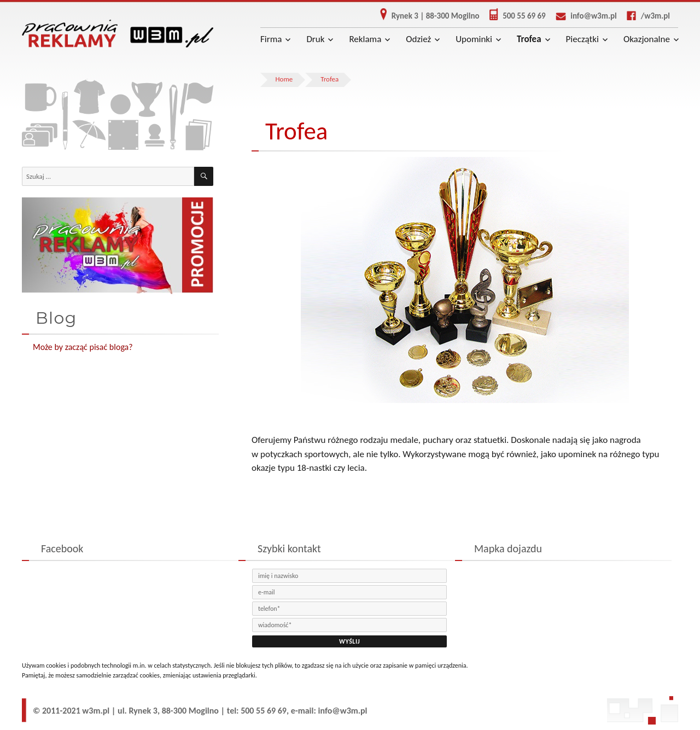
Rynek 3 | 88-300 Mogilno (426, 16)
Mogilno (204, 711)
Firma (271, 39)
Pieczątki (582, 39)
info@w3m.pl (582, 16)
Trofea (529, 39)
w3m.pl (96, 711)
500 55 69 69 (514, 16)
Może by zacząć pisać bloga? (83, 347)
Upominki (474, 39)
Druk (315, 39)
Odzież (418, 39)
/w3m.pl (644, 16)
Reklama (365, 39)
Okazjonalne (647, 39)
